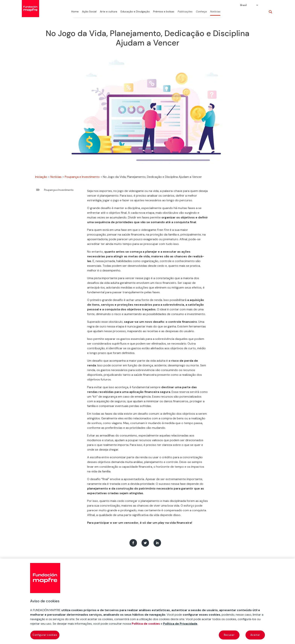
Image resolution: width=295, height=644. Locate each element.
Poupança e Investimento (82, 177)
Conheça (201, 12)
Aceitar (255, 635)
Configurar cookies (45, 635)
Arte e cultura (109, 12)
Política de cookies (146, 624)
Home (75, 12)
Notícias (215, 12)
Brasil (243, 5)
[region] (147, 601)
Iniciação (41, 177)
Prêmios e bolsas (164, 12)
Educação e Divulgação (135, 12)
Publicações (185, 12)
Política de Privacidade (180, 624)
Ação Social (89, 12)
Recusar (229, 635)
